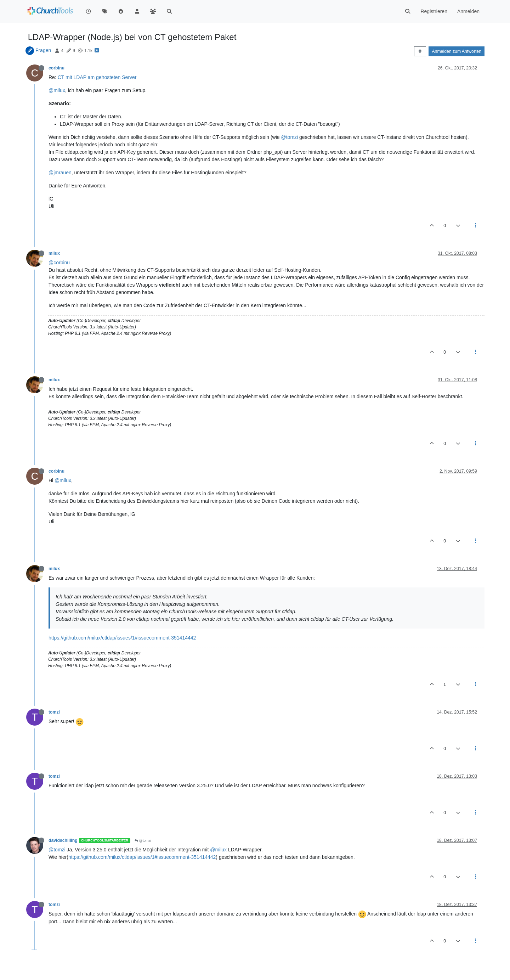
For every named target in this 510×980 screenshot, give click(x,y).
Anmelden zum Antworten (457, 51)
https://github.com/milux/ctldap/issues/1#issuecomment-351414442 (122, 638)
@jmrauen (60, 173)
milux (54, 253)
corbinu (56, 68)
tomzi (54, 712)
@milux (57, 90)
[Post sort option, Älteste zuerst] (420, 51)
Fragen (43, 50)
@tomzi (290, 137)
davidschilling (63, 840)
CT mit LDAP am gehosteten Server (97, 77)
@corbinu (59, 263)
